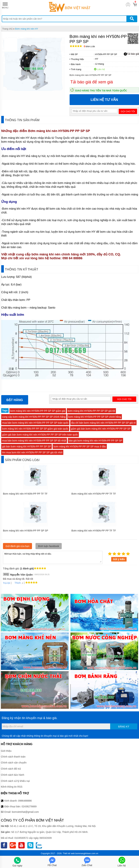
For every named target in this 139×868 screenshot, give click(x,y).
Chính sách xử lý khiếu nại (15, 781)
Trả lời (6, 583)
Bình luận (89, 47)
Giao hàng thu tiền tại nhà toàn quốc (101, 91)
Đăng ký (124, 727)
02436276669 (29, 806)
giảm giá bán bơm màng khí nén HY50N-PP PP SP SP (101, 429)
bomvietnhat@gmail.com (25, 812)
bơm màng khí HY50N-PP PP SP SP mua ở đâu (80, 446)
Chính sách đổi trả (11, 769)
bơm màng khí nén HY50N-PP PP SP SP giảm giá (38, 411)
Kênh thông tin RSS (12, 787)
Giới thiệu (6, 751)
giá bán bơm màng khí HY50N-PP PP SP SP (26, 446)
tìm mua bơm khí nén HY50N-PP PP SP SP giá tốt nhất (32, 452)
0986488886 (25, 801)
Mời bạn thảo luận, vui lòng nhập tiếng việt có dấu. (53, 557)
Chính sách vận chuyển (14, 763)
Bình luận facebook (49, 546)
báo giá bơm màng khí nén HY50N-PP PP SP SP (95, 441)
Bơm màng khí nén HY (27, 29)
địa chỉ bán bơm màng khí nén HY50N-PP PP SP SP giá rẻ (103, 423)
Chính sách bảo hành (13, 775)
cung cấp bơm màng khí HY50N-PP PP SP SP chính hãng (34, 417)
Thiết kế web (69, 853)
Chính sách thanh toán (13, 757)
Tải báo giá (131, 54)
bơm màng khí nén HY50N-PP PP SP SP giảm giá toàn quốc (35, 429)
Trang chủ (7, 29)
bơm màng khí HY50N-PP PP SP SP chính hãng (95, 417)
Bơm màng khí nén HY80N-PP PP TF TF (94, 531)
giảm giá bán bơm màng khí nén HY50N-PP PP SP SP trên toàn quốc (40, 435)
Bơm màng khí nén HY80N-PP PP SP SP (26, 531)
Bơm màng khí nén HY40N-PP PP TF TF (25, 494)
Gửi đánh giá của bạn (17, 546)
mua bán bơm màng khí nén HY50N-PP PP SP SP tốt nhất (34, 441)
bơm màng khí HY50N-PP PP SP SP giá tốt (91, 411)
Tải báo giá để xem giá (92, 82)
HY (97, 59)
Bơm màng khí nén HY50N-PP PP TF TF (94, 494)
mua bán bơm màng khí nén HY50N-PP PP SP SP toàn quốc (35, 423)
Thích (16, 583)
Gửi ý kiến (119, 559)
